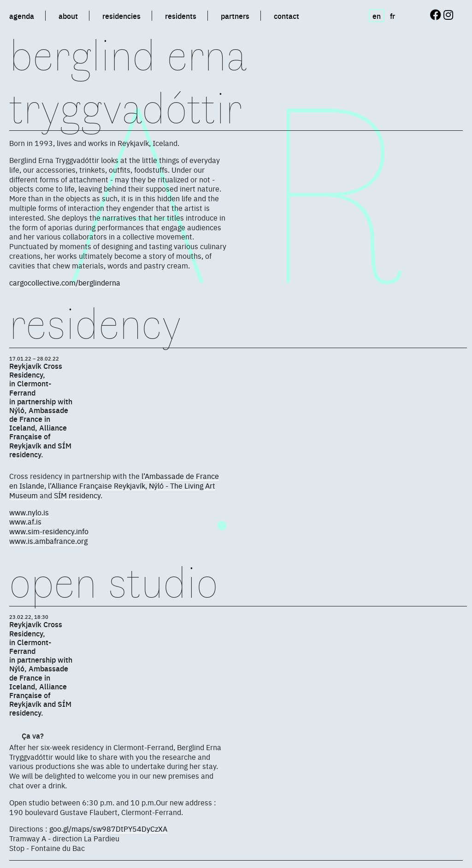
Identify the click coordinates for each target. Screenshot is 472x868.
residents (181, 16)
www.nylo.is (29, 512)
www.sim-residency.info (49, 531)
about (68, 16)
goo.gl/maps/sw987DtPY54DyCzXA (108, 828)
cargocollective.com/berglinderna (65, 282)
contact (286, 16)
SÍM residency (77, 495)
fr (392, 16)
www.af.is (25, 521)
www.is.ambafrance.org (48, 541)
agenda (22, 16)
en (377, 16)
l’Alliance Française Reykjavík (97, 485)
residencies (121, 16)
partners (235, 16)
